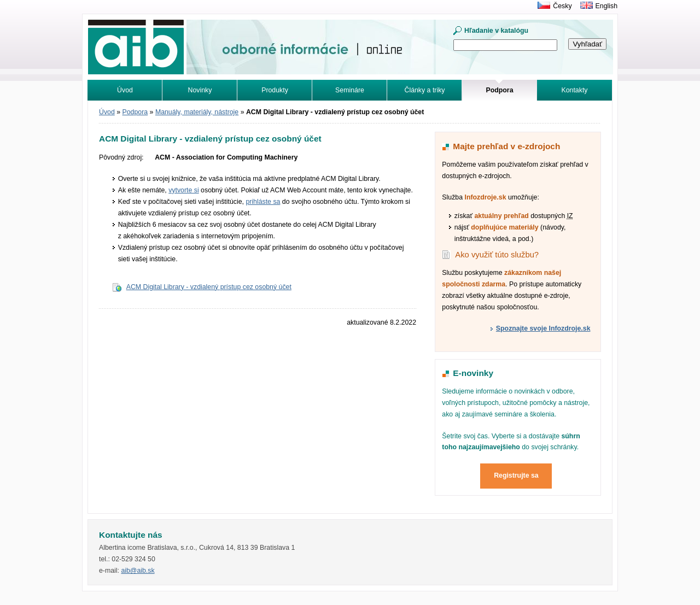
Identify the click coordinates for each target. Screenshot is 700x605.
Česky (562, 6)
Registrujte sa (516, 475)
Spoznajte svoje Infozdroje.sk (543, 328)
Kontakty (575, 90)
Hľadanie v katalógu (496, 31)
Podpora (135, 112)
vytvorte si (184, 190)
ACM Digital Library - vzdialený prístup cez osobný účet (209, 287)
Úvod (125, 90)
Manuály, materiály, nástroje (197, 112)
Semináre (350, 90)
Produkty (275, 90)
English (606, 6)
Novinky (200, 90)
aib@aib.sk (138, 571)
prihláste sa (263, 202)
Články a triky (425, 90)
